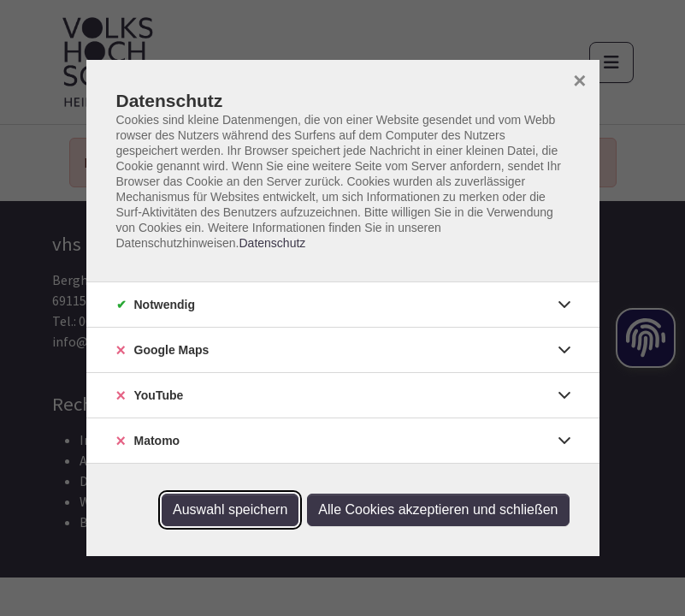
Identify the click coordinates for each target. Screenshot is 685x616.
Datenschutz (272, 243)
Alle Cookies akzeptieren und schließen (438, 509)
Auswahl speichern (230, 509)
